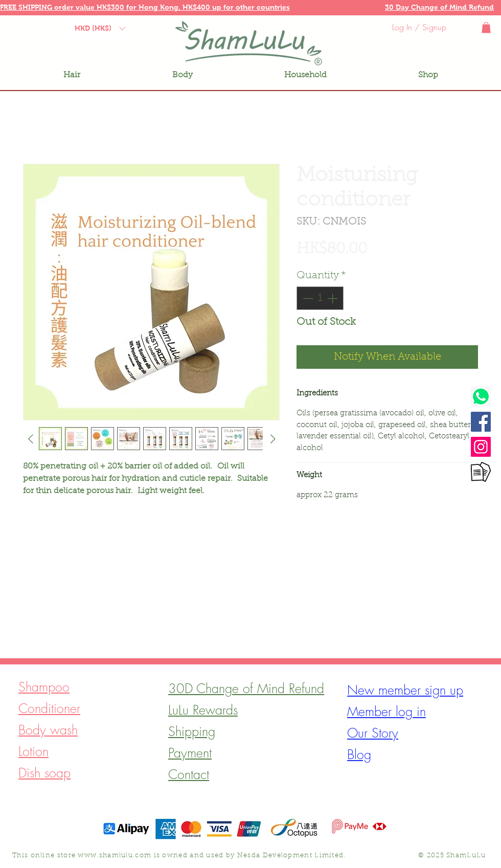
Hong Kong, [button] (161, 7)
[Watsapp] (481, 397)
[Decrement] (307, 298)
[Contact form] (481, 472)
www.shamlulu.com (115, 855)
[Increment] (333, 298)
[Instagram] (481, 447)
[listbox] (100, 28)
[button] (69, 7)
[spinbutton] (320, 298)
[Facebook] (481, 422)
